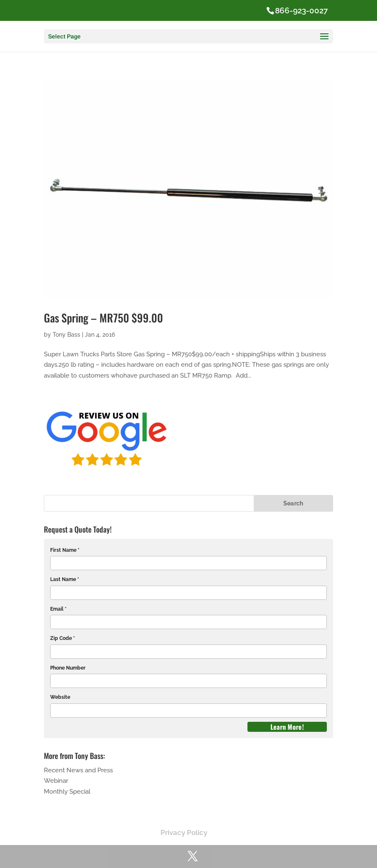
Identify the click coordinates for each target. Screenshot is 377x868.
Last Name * (65, 579)
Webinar (56, 781)
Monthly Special (67, 792)
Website (60, 697)
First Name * (65, 550)
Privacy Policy (184, 832)
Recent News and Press (78, 770)
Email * (58, 609)
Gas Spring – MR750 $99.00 (103, 318)
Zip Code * (62, 638)
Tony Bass (66, 335)
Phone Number (68, 668)
